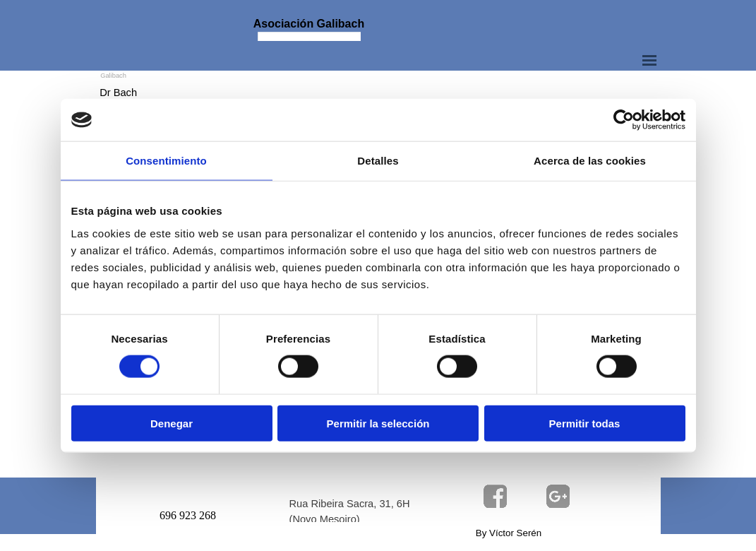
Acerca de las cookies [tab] (590, 161)
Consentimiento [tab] (166, 161)
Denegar (172, 423)
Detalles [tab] (378, 161)
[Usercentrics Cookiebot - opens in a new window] (624, 120)
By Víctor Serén (509, 533)
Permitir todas (585, 423)
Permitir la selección (378, 423)
